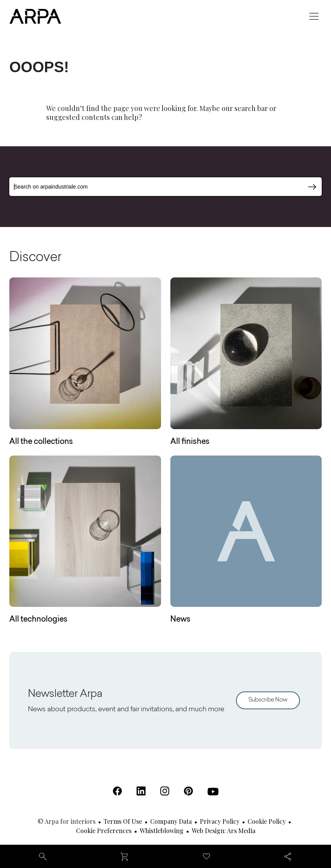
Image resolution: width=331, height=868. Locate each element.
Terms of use (123, 821)
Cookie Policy (267, 821)
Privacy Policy (220, 821)
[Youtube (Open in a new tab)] (213, 792)
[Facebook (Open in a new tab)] (117, 791)
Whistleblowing (162, 831)
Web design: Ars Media (224, 831)
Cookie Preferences (104, 831)
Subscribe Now (268, 700)
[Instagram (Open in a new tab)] (165, 791)
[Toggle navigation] (314, 16)
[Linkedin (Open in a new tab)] (141, 791)
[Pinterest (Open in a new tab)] (188, 791)
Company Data (171, 821)
